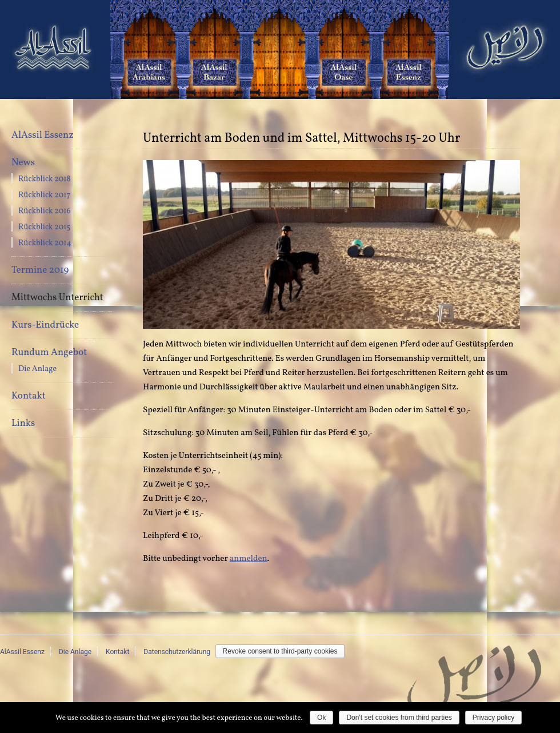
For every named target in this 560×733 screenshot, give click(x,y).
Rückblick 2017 (44, 195)
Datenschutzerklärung (177, 652)
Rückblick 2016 (45, 211)
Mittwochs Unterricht (57, 298)
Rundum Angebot (49, 352)
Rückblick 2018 (45, 179)
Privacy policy (493, 718)
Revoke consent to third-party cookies (280, 651)
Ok (321, 718)
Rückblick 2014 (45, 243)
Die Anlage (37, 369)
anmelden (249, 559)
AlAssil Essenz (43, 135)
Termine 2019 (40, 270)
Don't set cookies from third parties (399, 718)
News (23, 163)
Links (23, 423)
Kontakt (29, 396)
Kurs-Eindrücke (45, 325)
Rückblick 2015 (44, 227)
